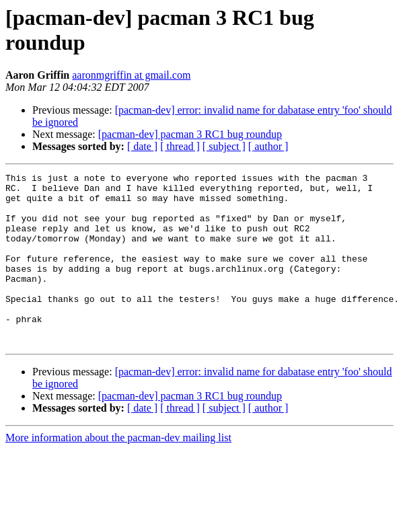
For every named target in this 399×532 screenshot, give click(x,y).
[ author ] (268, 146)
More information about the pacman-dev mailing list (118, 472)
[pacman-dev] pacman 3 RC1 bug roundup (190, 134)
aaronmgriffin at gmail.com (131, 75)
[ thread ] (180, 146)
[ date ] (142, 146)
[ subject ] (224, 146)
